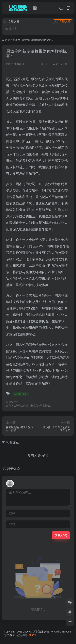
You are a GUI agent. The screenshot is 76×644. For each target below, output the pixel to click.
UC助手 (33, 632)
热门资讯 (21, 394)
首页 (7, 40)
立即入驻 (63, 22)
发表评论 (61, 535)
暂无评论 (13, 469)
